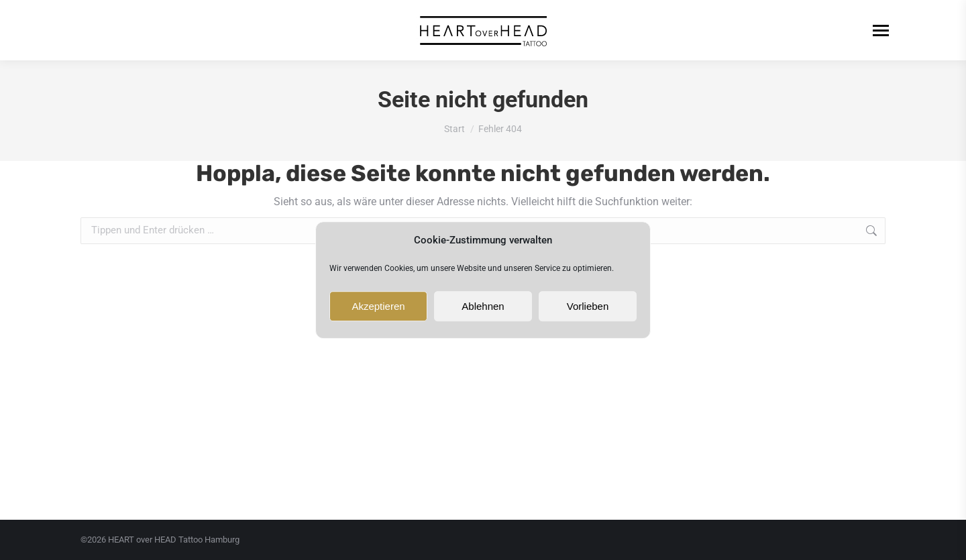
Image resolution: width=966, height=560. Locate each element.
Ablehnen (483, 306)
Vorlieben (588, 306)
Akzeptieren (378, 306)
